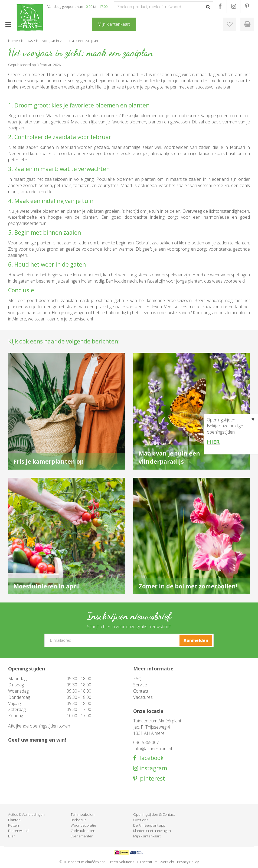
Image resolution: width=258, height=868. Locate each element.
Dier (12, 836)
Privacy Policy (188, 862)
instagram (153, 768)
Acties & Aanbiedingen (26, 814)
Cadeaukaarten (83, 831)
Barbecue (79, 820)
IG (233, 6)
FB (220, 6)
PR (247, 6)
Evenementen (82, 836)
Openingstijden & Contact (154, 814)
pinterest (151, 779)
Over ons (141, 820)
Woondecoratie (83, 825)
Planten (14, 820)
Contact (141, 691)
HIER (213, 442)
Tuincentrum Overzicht (156, 862)
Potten (14, 825)
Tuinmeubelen (83, 814)
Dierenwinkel (19, 831)
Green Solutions (121, 862)
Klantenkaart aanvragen (152, 831)
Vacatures (143, 697)
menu (8, 24)
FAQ (137, 679)
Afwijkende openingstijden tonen (39, 726)
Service (140, 685)
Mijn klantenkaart (147, 836)
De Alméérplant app (149, 825)
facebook (150, 758)
